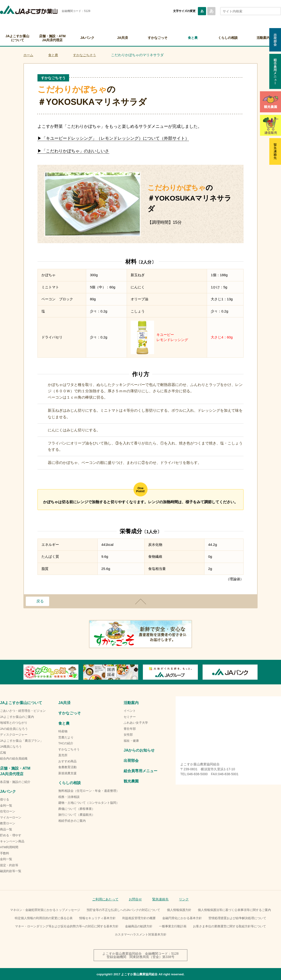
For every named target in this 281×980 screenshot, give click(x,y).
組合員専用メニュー (140, 771)
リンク (184, 899)
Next (258, 672)
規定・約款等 (9, 865)
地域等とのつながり (14, 723)
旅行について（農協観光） (77, 815)
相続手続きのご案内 (72, 821)
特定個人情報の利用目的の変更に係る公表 (44, 918)
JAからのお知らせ (139, 750)
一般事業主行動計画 (173, 926)
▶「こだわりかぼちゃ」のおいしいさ (73, 151)
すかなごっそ (158, 38)
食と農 (193, 38)
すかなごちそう (85, 55)
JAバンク (87, 38)
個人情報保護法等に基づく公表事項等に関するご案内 (234, 910)
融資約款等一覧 (11, 871)
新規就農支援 (67, 773)
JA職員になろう (11, 747)
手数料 (5, 853)
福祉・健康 (131, 741)
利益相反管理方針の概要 (139, 918)
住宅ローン (8, 811)
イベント (130, 711)
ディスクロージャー (14, 735)
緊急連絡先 (160, 899)
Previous (23, 672)
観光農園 (131, 781)
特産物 (63, 731)
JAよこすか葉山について (18, 38)
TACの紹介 (66, 743)
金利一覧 (6, 806)
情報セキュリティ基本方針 (97, 918)
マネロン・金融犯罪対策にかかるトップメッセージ (45, 910)
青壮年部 (130, 729)
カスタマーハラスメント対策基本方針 (141, 934)
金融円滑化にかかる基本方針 (182, 918)
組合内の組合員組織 (14, 758)
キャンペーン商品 (12, 841)
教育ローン (8, 823)
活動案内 (131, 703)
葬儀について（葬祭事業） (77, 809)
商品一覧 (6, 829)
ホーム (28, 55)
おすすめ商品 (67, 761)
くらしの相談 (228, 38)
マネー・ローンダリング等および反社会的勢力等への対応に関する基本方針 (67, 926)
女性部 (128, 735)
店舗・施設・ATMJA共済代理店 (52, 38)
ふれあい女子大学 (136, 723)
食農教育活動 (67, 767)
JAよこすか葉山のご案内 (17, 717)
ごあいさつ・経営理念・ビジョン (23, 711)
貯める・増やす (11, 835)
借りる (5, 799)
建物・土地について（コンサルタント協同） (89, 803)
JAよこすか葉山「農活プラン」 (22, 741)
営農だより (66, 737)
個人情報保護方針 (179, 910)
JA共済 (122, 38)
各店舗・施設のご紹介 (15, 782)
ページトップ (140, 602)
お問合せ (135, 899)
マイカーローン (11, 817)
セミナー (130, 717)
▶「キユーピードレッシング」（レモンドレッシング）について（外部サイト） (113, 138)
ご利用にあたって (105, 899)
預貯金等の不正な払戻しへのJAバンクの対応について (123, 910)
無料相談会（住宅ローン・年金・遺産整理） (89, 791)
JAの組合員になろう (14, 729)
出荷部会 (131, 761)
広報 (3, 753)
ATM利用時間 (9, 847)
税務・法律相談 (69, 797)
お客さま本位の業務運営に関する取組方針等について (229, 926)
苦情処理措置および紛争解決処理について (237, 918)
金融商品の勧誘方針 (139, 926)
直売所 (63, 755)
